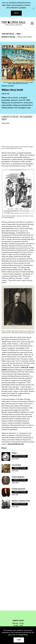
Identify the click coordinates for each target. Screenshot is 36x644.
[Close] (34, 9)
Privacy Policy (23, 635)
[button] (32, 23)
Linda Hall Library (8, 34)
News (18, 34)
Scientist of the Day (8, 37)
